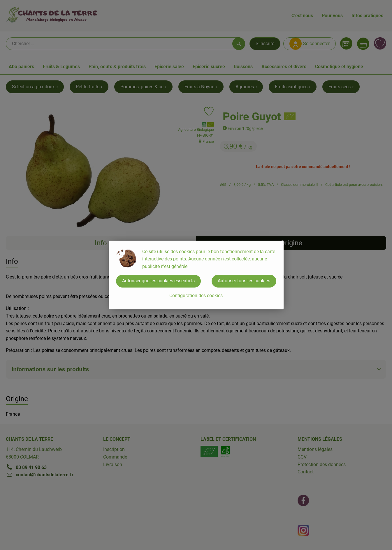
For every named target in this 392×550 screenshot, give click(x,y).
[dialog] (196, 275)
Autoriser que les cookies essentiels (158, 281)
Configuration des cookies (196, 296)
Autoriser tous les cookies (244, 281)
